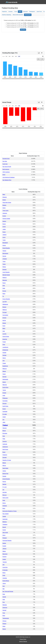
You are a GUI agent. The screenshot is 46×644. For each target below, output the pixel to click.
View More (23, 30)
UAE (3, 565)
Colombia (5, 578)
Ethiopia (4, 621)
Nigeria (4, 629)
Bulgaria (4, 205)
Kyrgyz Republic (6, 299)
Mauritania (5, 554)
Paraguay (5, 538)
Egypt (4, 326)
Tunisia (4, 390)
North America (6, 169)
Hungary (4, 251)
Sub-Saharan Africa (7, 180)
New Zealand (6, 514)
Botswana (5, 433)
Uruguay (4, 393)
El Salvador (5, 570)
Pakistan (5, 428)
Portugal (5, 312)
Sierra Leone (5, 498)
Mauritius (5, 385)
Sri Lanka (5, 414)
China (4, 345)
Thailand (5, 425)
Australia (5, 492)
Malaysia (5, 369)
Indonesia (5, 213)
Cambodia (5, 444)
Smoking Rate (28, 15)
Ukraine (4, 323)
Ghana (4, 626)
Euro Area (5, 161)
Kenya (4, 535)
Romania (4, 270)
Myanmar (5, 197)
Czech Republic (6, 272)
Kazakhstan (5, 366)
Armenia (4, 318)
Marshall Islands (6, 275)
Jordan (4, 229)
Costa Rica (5, 567)
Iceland (4, 559)
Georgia (4, 256)
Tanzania (5, 562)
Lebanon (4, 235)
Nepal (4, 294)
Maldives (5, 310)
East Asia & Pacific (7, 167)
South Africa (5, 387)
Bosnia (4, 224)
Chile (4, 286)
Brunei (4, 452)
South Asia (5, 164)
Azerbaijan (5, 412)
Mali (4, 589)
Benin (4, 616)
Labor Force (39, 12)
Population (4, 12)
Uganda (4, 597)
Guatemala (5, 519)
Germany (5, 377)
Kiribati (4, 200)
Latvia (4, 237)
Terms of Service (23, 641)
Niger (4, 594)
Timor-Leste (5, 211)
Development (32, 12)
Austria (4, 320)
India (4, 331)
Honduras (5, 506)
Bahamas (5, 522)
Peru (4, 602)
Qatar (4, 500)
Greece (4, 245)
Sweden (4, 353)
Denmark (5, 457)
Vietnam (4, 355)
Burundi (4, 527)
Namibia (4, 484)
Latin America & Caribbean (9, 177)
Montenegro (5, 253)
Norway (4, 482)
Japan (4, 422)
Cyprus (4, 227)
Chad (4, 600)
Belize (4, 573)
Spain (4, 288)
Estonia (4, 291)
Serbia (4, 208)
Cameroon (5, 608)
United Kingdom (6, 479)
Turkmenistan (6, 618)
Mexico (4, 466)
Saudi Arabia (5, 468)
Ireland (4, 417)
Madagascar (5, 304)
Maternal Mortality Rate (18, 15)
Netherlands (5, 379)
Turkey (4, 264)
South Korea (5, 406)
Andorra (4, 221)
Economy (10, 12)
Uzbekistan (5, 447)
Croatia (4, 216)
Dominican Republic (7, 541)
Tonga (4, 261)
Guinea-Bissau (6, 581)
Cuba (4, 436)
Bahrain (4, 463)
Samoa (4, 358)
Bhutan (4, 431)
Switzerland (5, 315)
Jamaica (4, 549)
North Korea (5, 449)
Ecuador (4, 546)
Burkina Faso (5, 474)
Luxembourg (5, 347)
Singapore (5, 455)
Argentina (5, 339)
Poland (4, 342)
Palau (4, 439)
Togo (4, 613)
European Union (6, 159)
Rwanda (4, 476)
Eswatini (4, 557)
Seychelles (5, 401)
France (4, 232)
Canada (4, 516)
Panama (4, 624)
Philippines (5, 398)
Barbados (5, 605)
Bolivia (4, 503)
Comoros (5, 441)
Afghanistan (5, 350)
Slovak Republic (6, 248)
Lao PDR (5, 302)
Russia (4, 283)
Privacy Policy (23, 639)
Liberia (4, 583)
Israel (4, 395)
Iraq (3, 420)
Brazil (4, 508)
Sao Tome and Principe (8, 591)
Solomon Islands (6, 219)
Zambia (4, 471)
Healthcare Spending (7, 15)
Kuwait (4, 409)
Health (20, 12)
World (4, 175)
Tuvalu (4, 240)
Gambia (4, 543)
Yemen (4, 374)
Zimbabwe (5, 524)
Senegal (4, 610)
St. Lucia (5, 487)
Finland (4, 363)
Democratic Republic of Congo (10, 511)
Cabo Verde (5, 533)
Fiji (3, 296)
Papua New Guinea (7, 203)
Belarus (4, 267)
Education (25, 12)
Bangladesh (5, 243)
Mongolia (5, 280)
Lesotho (4, 334)
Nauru (4, 194)
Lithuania (5, 259)
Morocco (5, 495)
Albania (4, 371)
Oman (4, 575)
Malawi (4, 551)
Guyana (4, 530)
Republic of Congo (7, 460)
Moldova (5, 278)
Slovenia (4, 404)
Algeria (4, 382)
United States (6, 337)
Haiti (4, 586)
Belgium (4, 307)
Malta (4, 328)
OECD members (6, 172)
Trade (16, 12)
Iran (3, 490)
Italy (4, 361)
